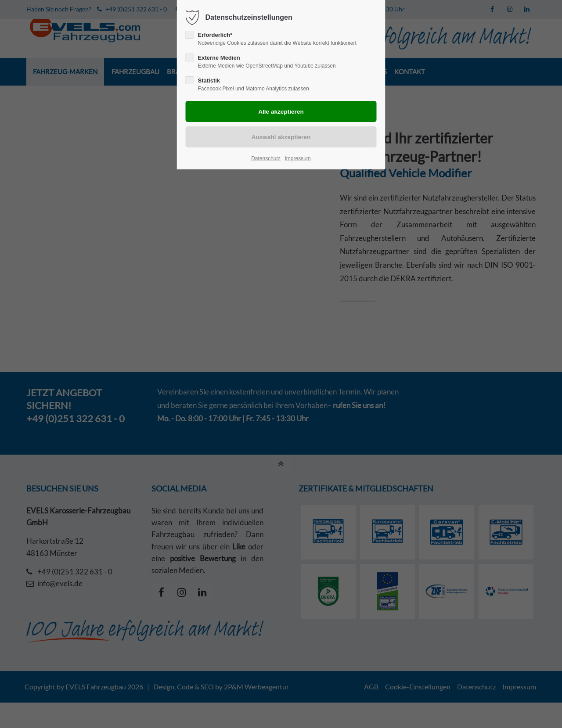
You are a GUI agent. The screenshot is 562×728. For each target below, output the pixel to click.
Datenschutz (266, 158)
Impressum (297, 158)
